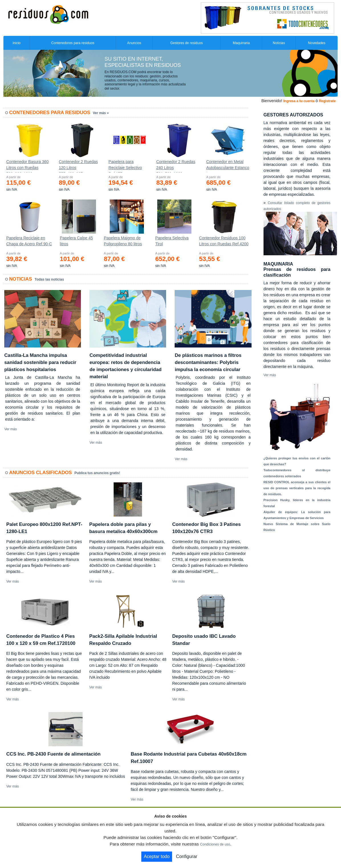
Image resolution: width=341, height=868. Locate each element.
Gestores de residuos (187, 43)
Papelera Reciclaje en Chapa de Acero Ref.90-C (29, 241)
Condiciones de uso (215, 844)
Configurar (187, 856)
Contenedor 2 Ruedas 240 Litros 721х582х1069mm (176, 166)
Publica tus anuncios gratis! (97, 473)
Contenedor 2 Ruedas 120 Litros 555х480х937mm (78, 166)
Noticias (279, 43)
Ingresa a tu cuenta (299, 101)
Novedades (317, 43)
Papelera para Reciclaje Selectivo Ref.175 (125, 166)
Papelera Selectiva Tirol (172, 241)
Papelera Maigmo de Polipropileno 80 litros (123, 241)
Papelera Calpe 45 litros (76, 241)
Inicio (17, 43)
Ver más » (101, 113)
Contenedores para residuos (73, 43)
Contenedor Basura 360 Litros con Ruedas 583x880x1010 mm (27, 166)
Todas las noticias (49, 279)
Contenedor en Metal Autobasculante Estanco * (228, 166)
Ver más (11, 429)
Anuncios (134, 43)
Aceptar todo (157, 856)
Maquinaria (241, 43)
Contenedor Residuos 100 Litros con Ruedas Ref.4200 (224, 241)
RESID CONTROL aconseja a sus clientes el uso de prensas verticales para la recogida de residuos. (297, 488)
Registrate (327, 101)
